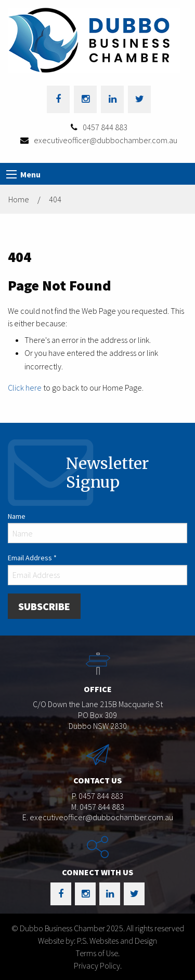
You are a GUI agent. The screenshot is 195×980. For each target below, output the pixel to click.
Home (19, 199)
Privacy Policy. (98, 965)
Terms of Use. (97, 953)
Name (17, 516)
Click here (25, 388)
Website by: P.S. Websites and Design (97, 941)
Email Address (32, 558)
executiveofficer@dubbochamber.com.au (106, 140)
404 (55, 199)
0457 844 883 (105, 127)
